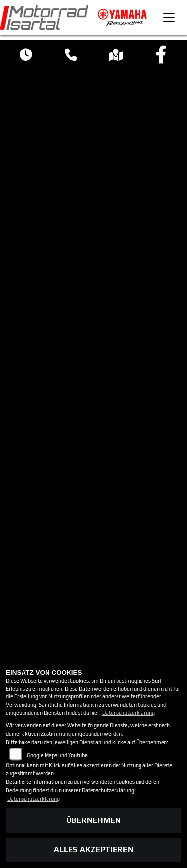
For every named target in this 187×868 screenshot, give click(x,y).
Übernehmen (93, 820)
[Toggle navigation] (169, 18)
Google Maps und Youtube (57, 755)
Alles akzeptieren (94, 850)
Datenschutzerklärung (129, 713)
